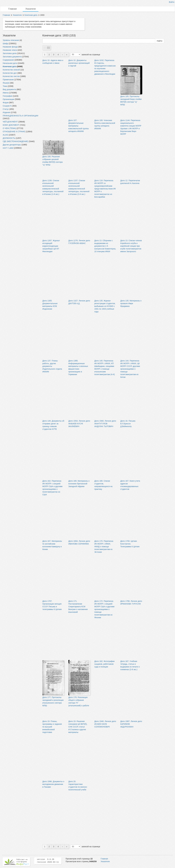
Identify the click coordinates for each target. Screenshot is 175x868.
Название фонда (10, 47)
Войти (172, 2)
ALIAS (5, 135)
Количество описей (11, 70)
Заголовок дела (10, 53)
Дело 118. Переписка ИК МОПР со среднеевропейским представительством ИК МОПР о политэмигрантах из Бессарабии (105, 189)
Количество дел (10, 73)
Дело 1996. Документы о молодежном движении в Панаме (53, 784)
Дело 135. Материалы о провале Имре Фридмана (131, 303)
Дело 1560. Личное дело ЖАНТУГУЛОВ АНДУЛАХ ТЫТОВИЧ (105, 424)
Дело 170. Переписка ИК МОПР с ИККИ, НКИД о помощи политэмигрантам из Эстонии (104, 547)
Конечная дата (31, 15)
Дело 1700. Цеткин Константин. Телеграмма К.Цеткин (130, 544)
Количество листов (11, 76)
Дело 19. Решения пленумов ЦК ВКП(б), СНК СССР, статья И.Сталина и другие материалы (78, 727)
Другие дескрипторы (12, 145)
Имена (6, 93)
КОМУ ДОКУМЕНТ (11, 125)
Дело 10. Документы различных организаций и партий (79, 63)
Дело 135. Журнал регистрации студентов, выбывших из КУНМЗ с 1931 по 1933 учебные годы (105, 306)
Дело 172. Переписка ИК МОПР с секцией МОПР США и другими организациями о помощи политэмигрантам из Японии (104, 609)
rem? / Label (8, 148)
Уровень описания (11, 40)
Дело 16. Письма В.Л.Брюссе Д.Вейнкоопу (128, 424)
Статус (6, 109)
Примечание (8, 80)
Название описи (10, 50)
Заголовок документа (12, 57)
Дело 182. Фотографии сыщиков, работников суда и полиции (104, 664)
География (8, 96)
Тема (5, 86)
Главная (13, 9)
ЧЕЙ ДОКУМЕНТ (10, 122)
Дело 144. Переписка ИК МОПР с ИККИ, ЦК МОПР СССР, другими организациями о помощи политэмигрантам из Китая (130, 369)
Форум (6, 103)
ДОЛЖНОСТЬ (9, 138)
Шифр (5, 43)
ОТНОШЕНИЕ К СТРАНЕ (14, 132)
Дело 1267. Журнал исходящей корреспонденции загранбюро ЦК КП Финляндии (51, 246)
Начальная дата (10, 63)
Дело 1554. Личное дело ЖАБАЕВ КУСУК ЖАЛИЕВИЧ (79, 424)
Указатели (31, 9)
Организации (9, 99)
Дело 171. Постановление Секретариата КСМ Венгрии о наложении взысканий (78, 607)
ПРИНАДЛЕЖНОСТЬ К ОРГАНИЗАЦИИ (20, 116)
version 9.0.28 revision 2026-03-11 (48, 861)
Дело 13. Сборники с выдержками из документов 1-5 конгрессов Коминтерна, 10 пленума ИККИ (105, 246)
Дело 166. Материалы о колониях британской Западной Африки (79, 484)
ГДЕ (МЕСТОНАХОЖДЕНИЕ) (16, 141)
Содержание (8, 60)
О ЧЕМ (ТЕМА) (9, 128)
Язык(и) (6, 83)
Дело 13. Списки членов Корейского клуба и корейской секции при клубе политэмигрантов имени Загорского (131, 246)
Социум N (7, 106)
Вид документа (9, 89)
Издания (6, 112)
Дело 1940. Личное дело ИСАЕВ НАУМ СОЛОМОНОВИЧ (105, 724)
